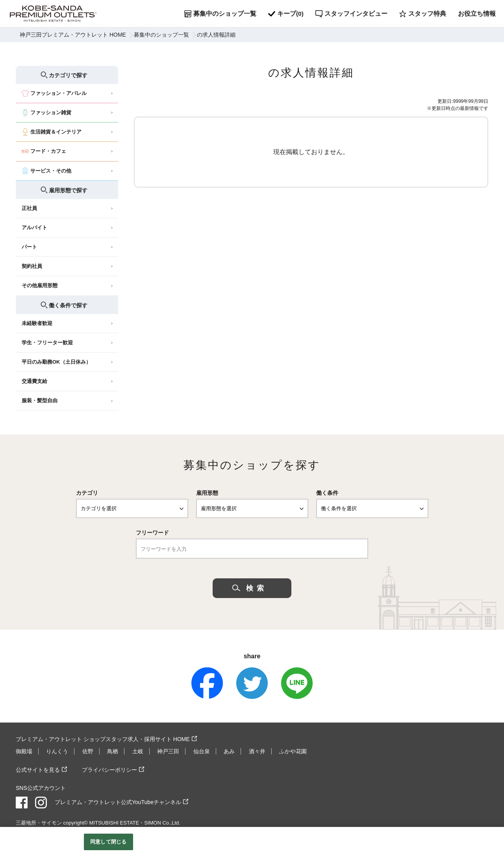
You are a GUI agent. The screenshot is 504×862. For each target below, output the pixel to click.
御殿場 (24, 751)
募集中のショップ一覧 (220, 14)
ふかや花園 (293, 751)
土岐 (138, 751)
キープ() (286, 14)
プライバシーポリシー (109, 769)
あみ (229, 751)
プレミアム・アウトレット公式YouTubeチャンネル (118, 802)
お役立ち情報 (477, 14)
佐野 (88, 751)
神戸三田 (168, 751)
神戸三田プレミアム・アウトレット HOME (73, 35)
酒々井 (257, 751)
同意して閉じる (108, 842)
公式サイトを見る (38, 769)
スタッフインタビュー (352, 14)
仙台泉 (202, 751)
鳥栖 (113, 751)
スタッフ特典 (423, 14)
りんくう (57, 751)
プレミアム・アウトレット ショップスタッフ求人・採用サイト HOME (103, 739)
